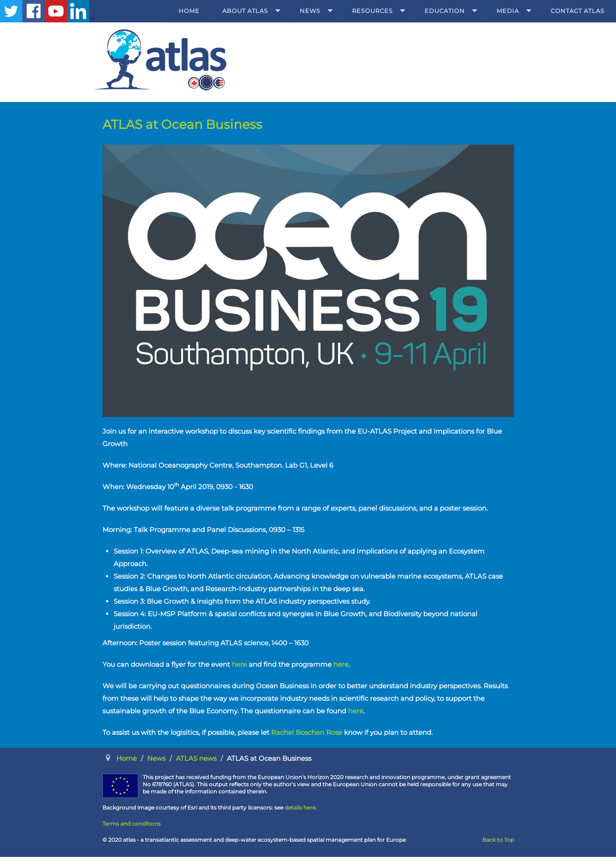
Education (445, 11)
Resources (372, 11)
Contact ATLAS (578, 11)
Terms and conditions (132, 824)
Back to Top (498, 840)
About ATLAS (245, 11)
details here (300, 807)
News (310, 11)
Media (508, 11)
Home (189, 11)
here (239, 664)
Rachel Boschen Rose (307, 732)
